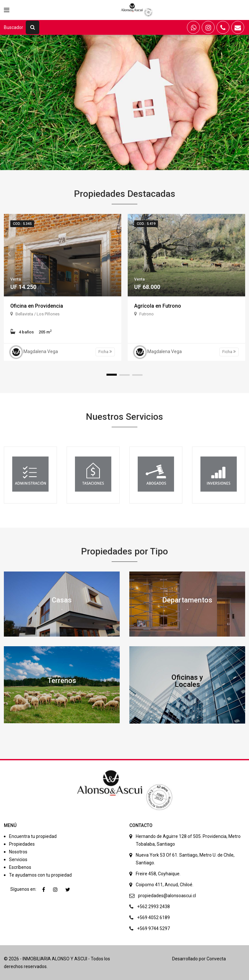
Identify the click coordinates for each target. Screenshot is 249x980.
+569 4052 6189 (153, 918)
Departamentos (187, 600)
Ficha (105, 352)
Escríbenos (20, 867)
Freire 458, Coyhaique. (158, 874)
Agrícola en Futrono (158, 306)
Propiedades (22, 844)
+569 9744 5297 (153, 928)
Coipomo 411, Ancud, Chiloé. (165, 885)
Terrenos (62, 681)
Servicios (18, 860)
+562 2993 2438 (153, 907)
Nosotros (18, 852)
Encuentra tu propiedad (33, 836)
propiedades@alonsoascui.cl (167, 896)
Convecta (216, 959)
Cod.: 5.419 (146, 224)
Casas (62, 600)
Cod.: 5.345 (22, 224)
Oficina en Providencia (37, 306)
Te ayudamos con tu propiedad (40, 875)
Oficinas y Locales (187, 681)
